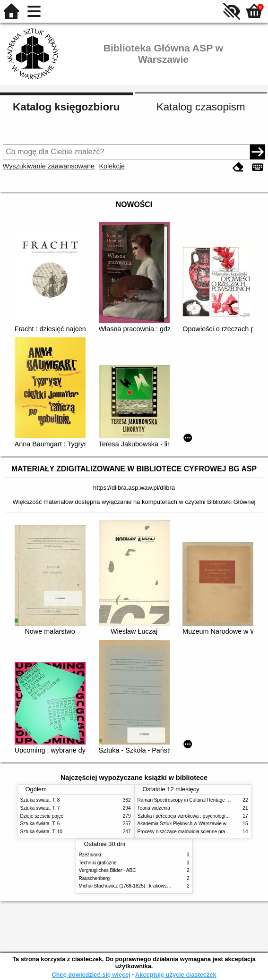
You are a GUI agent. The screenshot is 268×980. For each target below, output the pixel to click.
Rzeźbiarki (90, 855)
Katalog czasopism (201, 107)
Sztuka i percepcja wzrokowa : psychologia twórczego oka (199, 816)
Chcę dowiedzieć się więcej (91, 975)
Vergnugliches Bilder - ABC (108, 870)
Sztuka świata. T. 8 (40, 800)
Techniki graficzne (98, 863)
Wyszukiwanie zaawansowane (49, 166)
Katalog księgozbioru (66, 107)
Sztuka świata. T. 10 (41, 832)
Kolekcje (112, 166)
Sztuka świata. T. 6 (40, 824)
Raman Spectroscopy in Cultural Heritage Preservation (195, 800)
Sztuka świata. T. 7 (40, 808)
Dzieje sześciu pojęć (42, 816)
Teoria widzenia (154, 808)
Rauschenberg (95, 878)
